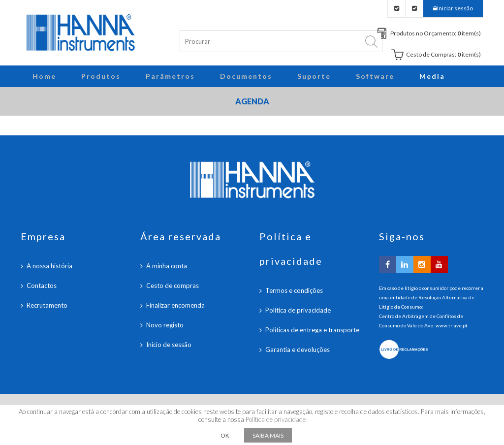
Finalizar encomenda (175, 305)
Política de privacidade (298, 310)
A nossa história (49, 266)
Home (44, 76)
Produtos (101, 76)
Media (432, 76)
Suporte (314, 76)
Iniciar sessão (455, 8)
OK (225, 435)
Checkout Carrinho (414, 9)
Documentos (246, 76)
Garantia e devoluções (298, 350)
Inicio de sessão (169, 345)
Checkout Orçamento (396, 9)
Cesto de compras (173, 286)
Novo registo (165, 325)
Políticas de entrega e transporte (312, 330)
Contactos (42, 286)
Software (375, 76)
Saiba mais (268, 435)
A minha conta (167, 266)
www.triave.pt (452, 325)
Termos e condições (294, 290)
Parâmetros (170, 76)
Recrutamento (47, 305)
